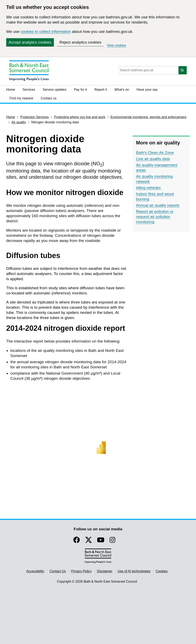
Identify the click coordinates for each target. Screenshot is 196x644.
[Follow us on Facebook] (77, 541)
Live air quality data (153, 159)
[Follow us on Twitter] (89, 541)
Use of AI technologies (134, 571)
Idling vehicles (148, 188)
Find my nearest (21, 98)
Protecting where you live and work (80, 117)
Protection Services (34, 117)
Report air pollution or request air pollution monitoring (155, 217)
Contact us (48, 98)
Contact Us (58, 571)
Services (29, 90)
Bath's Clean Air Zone (155, 153)
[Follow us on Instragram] (112, 541)
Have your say (147, 90)
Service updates (55, 90)
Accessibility (35, 571)
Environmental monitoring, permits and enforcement (148, 117)
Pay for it (80, 90)
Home (11, 90)
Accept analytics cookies (30, 42)
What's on (122, 90)
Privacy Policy (81, 571)
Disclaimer (105, 571)
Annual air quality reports (158, 205)
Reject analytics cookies (80, 42)
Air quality (19, 122)
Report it (101, 90)
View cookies (116, 45)
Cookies (162, 571)
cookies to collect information (46, 32)
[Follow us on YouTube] (101, 541)
